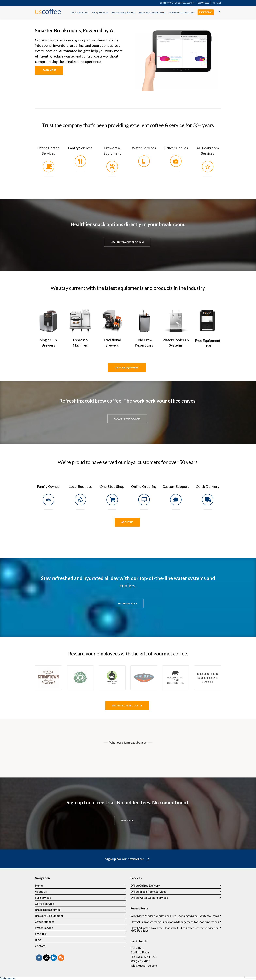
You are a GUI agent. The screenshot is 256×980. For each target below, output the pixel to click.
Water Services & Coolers (152, 12)
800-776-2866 (203, 3)
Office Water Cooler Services (149, 898)
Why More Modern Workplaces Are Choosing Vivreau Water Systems (175, 916)
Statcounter (8, 978)
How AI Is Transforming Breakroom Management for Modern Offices (175, 922)
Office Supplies (176, 148)
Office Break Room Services (148, 892)
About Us (41, 892)
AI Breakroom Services (182, 12)
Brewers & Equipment (123, 12)
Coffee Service (44, 904)
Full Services (43, 898)
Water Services (144, 148)
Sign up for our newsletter (128, 859)
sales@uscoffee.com (144, 965)
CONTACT (217, 3)
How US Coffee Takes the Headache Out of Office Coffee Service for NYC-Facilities (174, 929)
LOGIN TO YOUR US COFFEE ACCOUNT (177, 3)
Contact (40, 946)
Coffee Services (79, 12)
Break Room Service (48, 910)
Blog (38, 940)
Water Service (44, 928)
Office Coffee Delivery (145, 886)
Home (39, 886)
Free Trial (41, 934)
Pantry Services (100, 12)
